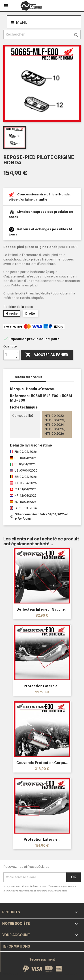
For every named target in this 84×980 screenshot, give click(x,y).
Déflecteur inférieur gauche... (42, 609)
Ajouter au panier (47, 355)
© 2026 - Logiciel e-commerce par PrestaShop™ (40, 974)
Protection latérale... (42, 686)
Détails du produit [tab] (28, 377)
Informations (16, 946)
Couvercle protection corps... (42, 763)
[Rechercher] (42, 34)
